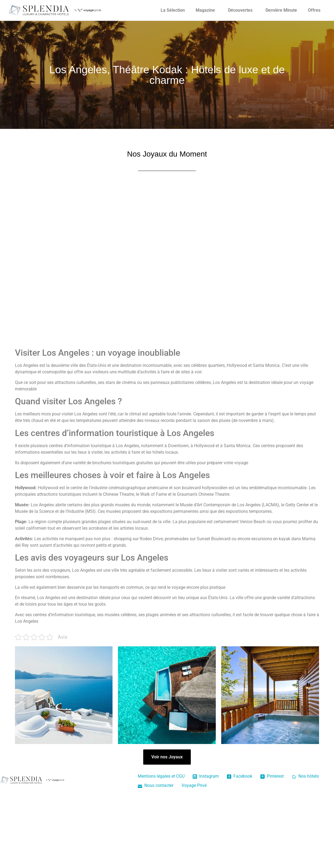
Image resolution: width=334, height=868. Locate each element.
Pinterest (272, 776)
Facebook (240, 776)
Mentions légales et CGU (161, 776)
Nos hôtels (305, 776)
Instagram (206, 776)
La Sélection (173, 10)
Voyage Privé (194, 785)
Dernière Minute (281, 10)
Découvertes (240, 10)
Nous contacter (156, 785)
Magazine (205, 10)
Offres (314, 10)
